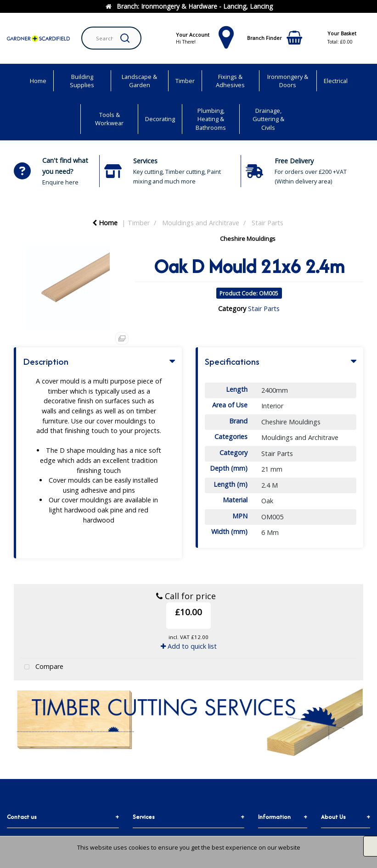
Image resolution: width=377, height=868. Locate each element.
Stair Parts (267, 223)
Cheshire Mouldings (248, 239)
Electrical (336, 81)
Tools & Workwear (109, 119)
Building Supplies (82, 81)
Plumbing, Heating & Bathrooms (211, 119)
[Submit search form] (125, 38)
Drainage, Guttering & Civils (268, 119)
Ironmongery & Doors (288, 81)
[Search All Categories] (111, 38)
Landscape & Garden (139, 81)
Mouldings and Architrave (201, 223)
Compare (42, 667)
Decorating (160, 119)
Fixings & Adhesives (230, 81)
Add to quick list (189, 646)
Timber (185, 81)
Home (38, 81)
